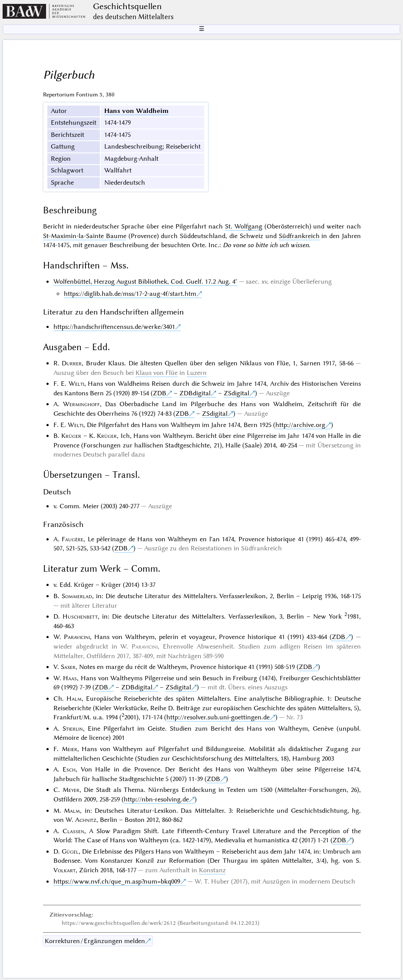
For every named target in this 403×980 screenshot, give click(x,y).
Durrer (72, 363)
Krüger (71, 436)
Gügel (70, 851)
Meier (69, 749)
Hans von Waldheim (136, 111)
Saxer (68, 667)
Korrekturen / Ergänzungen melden (95, 941)
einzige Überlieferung (301, 281)
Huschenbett (80, 616)
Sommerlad (77, 596)
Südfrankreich (299, 236)
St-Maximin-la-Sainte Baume (85, 236)
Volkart (64, 870)
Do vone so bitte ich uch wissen (266, 245)
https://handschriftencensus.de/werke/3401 (114, 327)
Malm (72, 811)
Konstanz (212, 870)
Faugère (73, 539)
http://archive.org (300, 425)
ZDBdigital (195, 393)
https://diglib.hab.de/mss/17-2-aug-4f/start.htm (130, 294)
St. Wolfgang (244, 226)
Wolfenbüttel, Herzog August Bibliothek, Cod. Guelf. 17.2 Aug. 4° (145, 281)
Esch (69, 769)
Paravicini (77, 637)
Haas (70, 678)
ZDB (160, 393)
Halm (74, 699)
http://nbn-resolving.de (156, 799)
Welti (76, 384)
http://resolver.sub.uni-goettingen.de (218, 717)
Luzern (197, 373)
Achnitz (86, 820)
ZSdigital (236, 393)
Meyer (71, 790)
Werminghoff (81, 404)
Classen (73, 831)
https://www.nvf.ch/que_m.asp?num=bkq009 (117, 881)
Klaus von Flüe (157, 373)
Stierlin (73, 728)
